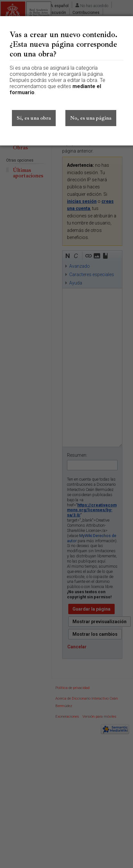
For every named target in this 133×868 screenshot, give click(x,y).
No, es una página (91, 118)
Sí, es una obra (34, 118)
